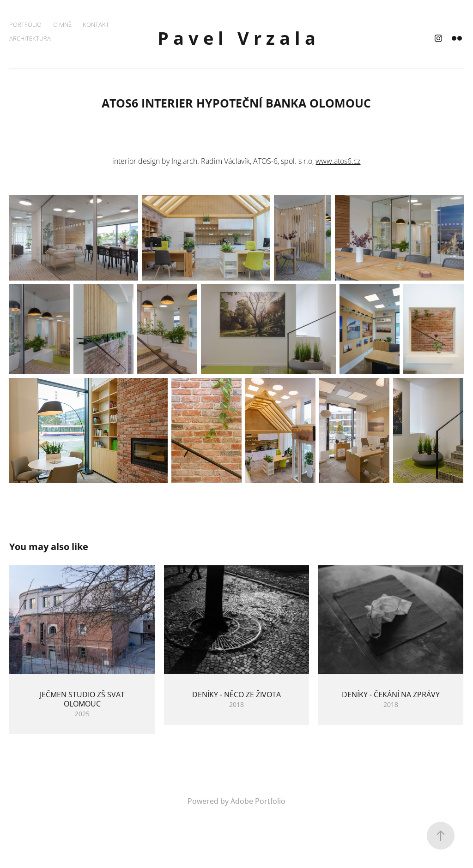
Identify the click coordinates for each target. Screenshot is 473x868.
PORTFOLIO (25, 24)
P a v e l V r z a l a (236, 38)
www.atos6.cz (338, 161)
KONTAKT (96, 24)
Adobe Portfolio (258, 801)
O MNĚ (62, 24)
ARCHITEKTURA (30, 38)
